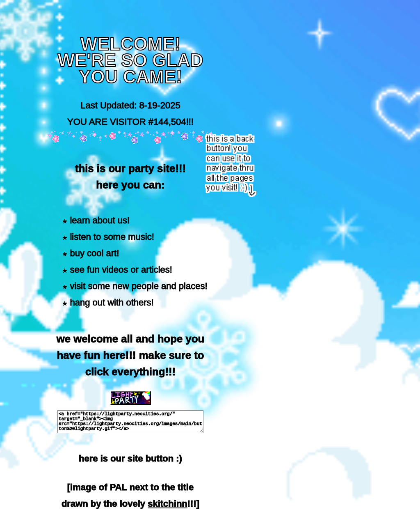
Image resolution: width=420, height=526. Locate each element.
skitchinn (168, 504)
